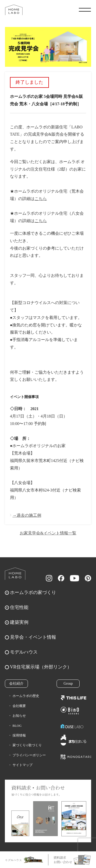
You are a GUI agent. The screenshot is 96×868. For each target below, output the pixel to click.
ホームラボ (15, 574)
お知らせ (19, 716)
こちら (41, 199)
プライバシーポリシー (29, 755)
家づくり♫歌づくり (27, 745)
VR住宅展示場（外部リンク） (41, 667)
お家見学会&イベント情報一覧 (48, 533)
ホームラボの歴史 (26, 696)
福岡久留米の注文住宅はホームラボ (14, 10)
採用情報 (19, 735)
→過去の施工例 (27, 515)
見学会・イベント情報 (33, 637)
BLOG (17, 726)
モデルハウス (24, 652)
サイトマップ (23, 765)
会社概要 (19, 706)
